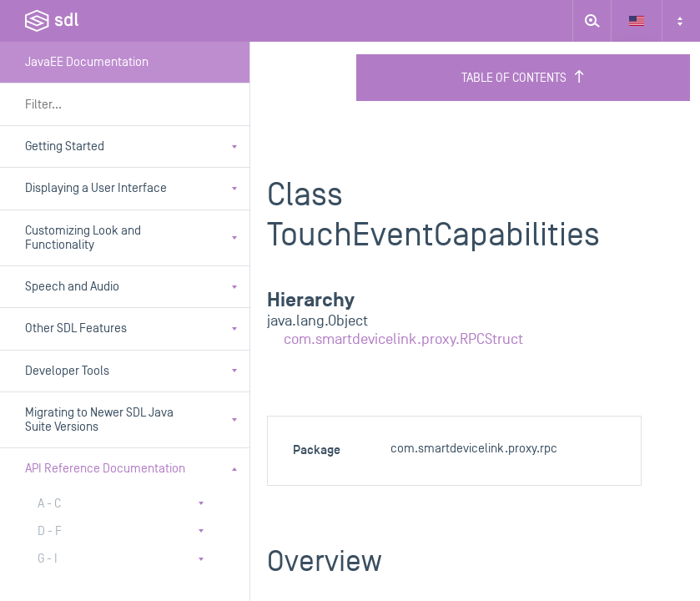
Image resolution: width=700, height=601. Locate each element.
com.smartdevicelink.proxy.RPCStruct (403, 339)
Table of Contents (524, 78)
